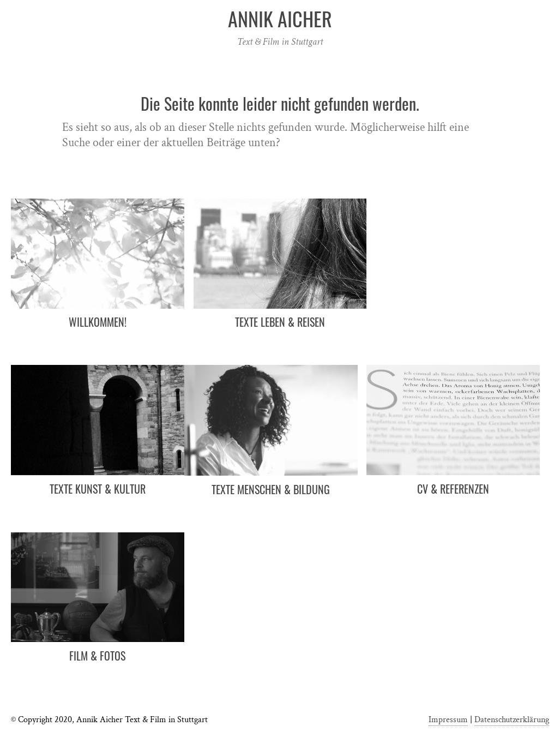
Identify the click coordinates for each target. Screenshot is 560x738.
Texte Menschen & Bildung (271, 489)
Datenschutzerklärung (512, 720)
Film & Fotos (97, 656)
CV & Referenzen (453, 489)
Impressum (448, 720)
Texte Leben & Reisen (280, 322)
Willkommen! (98, 322)
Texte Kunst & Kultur (98, 489)
